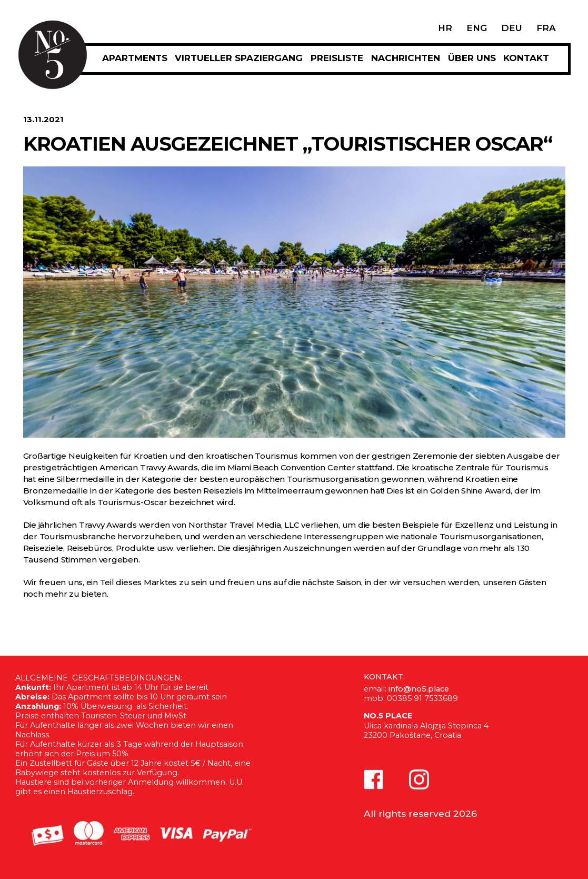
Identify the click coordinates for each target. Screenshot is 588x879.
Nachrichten (406, 58)
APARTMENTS (135, 58)
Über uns (472, 58)
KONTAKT (526, 58)
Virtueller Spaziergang (239, 58)
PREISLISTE (337, 58)
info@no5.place (419, 689)
